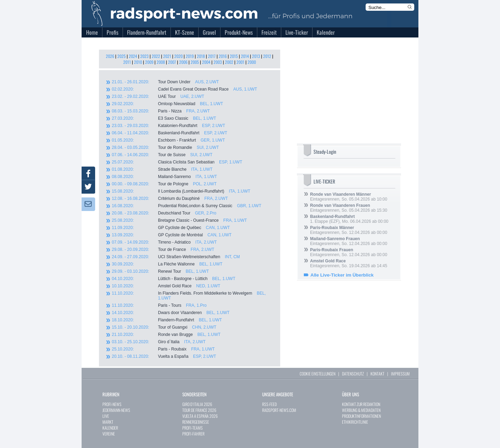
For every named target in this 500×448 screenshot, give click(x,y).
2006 (183, 62)
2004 (206, 62)
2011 (127, 62)
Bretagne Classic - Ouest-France (179, 220)
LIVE (106, 416)
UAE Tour (158, 96)
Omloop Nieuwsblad (167, 104)
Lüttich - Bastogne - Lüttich (174, 279)
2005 (195, 62)
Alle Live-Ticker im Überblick (342, 275)
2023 (144, 56)
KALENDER (110, 428)
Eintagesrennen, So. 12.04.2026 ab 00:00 (349, 230)
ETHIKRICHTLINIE (355, 422)
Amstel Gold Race (166, 286)
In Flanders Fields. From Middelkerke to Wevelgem (189, 296)
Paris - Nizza (161, 111)
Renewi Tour (160, 271)
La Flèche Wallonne (167, 264)
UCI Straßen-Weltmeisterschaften (176, 257)
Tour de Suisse (162, 155)
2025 (122, 56)
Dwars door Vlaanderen (171, 313)
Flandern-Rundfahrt (167, 320)
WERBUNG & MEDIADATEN (361, 410)
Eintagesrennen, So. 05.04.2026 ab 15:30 (349, 208)
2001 (240, 62)
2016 (223, 56)
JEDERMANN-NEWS (116, 410)
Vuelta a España (164, 356)
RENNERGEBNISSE (196, 422)
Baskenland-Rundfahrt (169, 133)
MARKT (108, 422)
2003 (218, 62)
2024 (133, 56)
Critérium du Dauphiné (170, 198)
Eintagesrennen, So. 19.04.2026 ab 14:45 (349, 263)
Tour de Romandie (165, 147)
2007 (172, 62)
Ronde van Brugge (166, 335)
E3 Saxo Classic (164, 118)
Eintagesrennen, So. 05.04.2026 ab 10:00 (349, 197)
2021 (167, 56)
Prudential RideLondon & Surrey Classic (186, 206)
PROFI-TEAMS (193, 428)
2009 (149, 62)
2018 (201, 56)
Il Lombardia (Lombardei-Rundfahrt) (181, 191)
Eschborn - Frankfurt (168, 140)
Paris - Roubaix (163, 349)
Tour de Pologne (164, 184)
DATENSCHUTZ (353, 374)
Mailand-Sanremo (164, 177)
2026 (110, 56)
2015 (234, 56)
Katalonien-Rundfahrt (168, 126)
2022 (156, 56)
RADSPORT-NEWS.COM (279, 410)
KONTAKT (377, 374)
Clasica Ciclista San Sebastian (177, 162)
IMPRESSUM (400, 374)
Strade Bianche (162, 169)
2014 (245, 56)
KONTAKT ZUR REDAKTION (361, 404)
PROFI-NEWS (112, 404)
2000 (252, 62)
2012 (267, 56)
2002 (229, 62)
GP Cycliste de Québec (171, 228)
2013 (256, 56)
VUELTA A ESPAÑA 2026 (200, 416)
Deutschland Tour (164, 213)
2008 (161, 62)
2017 (212, 56)
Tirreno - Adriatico (164, 242)
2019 (190, 56)
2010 (138, 62)
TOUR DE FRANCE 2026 (199, 410)
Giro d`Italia (159, 342)
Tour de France (163, 250)
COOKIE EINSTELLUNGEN (318, 374)
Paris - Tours (159, 305)
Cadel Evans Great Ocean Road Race (184, 89)
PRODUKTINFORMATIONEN (361, 416)
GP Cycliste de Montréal (172, 235)
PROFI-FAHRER (193, 434)
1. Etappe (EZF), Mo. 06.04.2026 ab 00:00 (349, 219)
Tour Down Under (165, 82)
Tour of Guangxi (164, 327)
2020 (178, 56)
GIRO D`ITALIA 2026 (197, 404)
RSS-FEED (269, 404)
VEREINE (109, 434)
